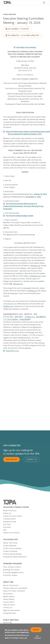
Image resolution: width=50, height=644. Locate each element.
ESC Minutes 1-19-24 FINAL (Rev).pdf (24, 35)
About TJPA (8, 582)
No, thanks (37, 637)
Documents (8, 594)
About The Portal (10, 543)
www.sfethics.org (12, 351)
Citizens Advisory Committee (15, 588)
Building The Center (11, 570)
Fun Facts (7, 524)
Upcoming (7, 622)
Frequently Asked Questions (15, 557)
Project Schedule (10, 551)
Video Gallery (9, 599)
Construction (9, 602)
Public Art (7, 513)
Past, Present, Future (12, 567)
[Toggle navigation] (44, 3)
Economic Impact (10, 575)
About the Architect (11, 533)
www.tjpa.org (18, 284)
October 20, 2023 (40, 194)
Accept (36, 630)
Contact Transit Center (13, 516)
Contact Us (8, 607)
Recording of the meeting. (26, 47)
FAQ (5, 530)
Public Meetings (10, 14)
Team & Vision (9, 605)
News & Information (12, 610)
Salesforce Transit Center (16, 507)
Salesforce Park (10, 522)
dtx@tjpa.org (35, 266)
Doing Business (10, 613)
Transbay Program (12, 564)
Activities (7, 527)
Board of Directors (11, 585)
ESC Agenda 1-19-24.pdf (18, 29)
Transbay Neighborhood (13, 572)
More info (23, 638)
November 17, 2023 (33, 197)
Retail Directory (10, 511)
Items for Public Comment (14, 591)
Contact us (32, 459)
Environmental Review (12, 554)
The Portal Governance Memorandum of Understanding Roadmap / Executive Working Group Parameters (23, 206)
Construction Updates (12, 548)
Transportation (10, 519)
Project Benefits (10, 546)
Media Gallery (9, 596)
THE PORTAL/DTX (11, 540)
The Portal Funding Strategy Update (20, 216)
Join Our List (11, 459)
